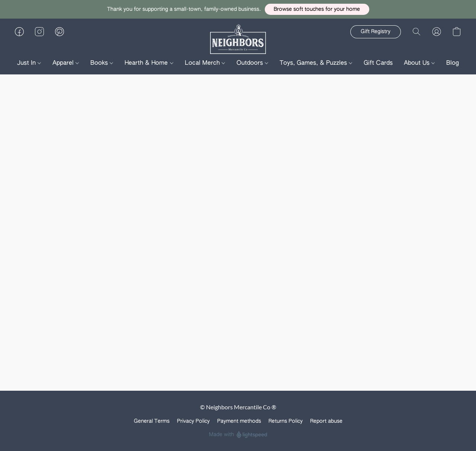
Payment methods (239, 421)
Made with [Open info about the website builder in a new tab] (238, 435)
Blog (453, 63)
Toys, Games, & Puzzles (316, 63)
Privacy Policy (193, 421)
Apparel (66, 63)
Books (102, 63)
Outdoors (252, 63)
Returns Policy (286, 421)
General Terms (152, 421)
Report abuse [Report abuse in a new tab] (326, 421)
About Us (419, 63)
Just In (29, 63)
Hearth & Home (149, 63)
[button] (317, 9)
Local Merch (205, 63)
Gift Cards (378, 63)
